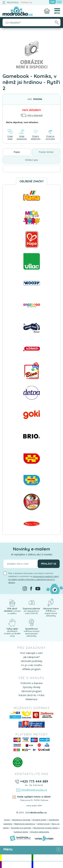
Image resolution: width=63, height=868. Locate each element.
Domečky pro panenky (21, 828)
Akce (17, 858)
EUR (59, 2)
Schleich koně (43, 824)
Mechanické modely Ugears (46, 828)
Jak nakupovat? (32, 657)
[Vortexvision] (44, 838)
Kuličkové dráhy (21, 832)
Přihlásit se (27, 2)
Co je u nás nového (32, 665)
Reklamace (32, 699)
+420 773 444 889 (34, 781)
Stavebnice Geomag (21, 820)
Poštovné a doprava (32, 683)
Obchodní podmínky (32, 661)
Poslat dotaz (10, 135)
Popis (17, 152)
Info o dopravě (31, 115)
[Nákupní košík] (47, 11)
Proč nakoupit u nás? (32, 653)
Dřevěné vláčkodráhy (40, 832)
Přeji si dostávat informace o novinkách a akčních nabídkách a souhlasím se (34, 578)
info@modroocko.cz (34, 790)
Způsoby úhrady (32, 687)
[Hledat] (57, 22)
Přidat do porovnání (50, 135)
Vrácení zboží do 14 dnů (32, 695)
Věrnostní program (32, 691)
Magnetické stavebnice (25, 824)
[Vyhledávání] (32, 22)
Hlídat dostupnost (22, 135)
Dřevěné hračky (39, 820)
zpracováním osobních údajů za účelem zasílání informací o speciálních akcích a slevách (34, 579)
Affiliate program (32, 669)
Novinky (48, 858)
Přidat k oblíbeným (36, 135)
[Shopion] (20, 838)
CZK (52, 2)
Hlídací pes (32, 160)
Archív (7, 820)
